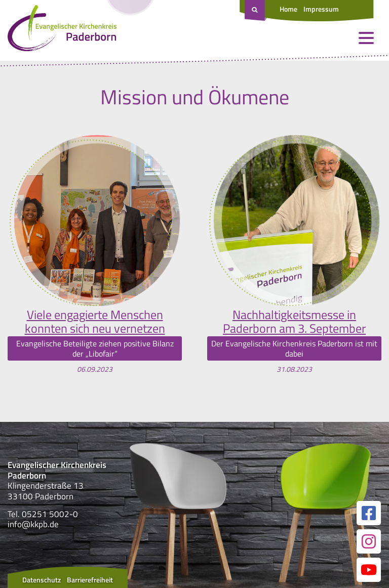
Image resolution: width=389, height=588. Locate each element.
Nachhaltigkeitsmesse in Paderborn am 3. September (294, 321)
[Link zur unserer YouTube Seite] (369, 570)
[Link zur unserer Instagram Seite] (369, 541)
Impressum (321, 9)
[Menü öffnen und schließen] (366, 38)
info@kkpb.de (33, 524)
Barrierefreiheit (90, 580)
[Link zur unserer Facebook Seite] (369, 513)
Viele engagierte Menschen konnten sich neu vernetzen (95, 321)
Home (288, 9)
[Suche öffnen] (256, 11)
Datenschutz (42, 580)
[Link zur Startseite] (62, 30)
